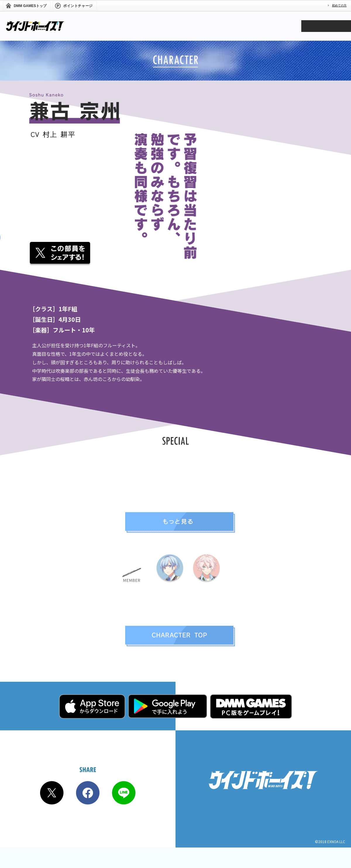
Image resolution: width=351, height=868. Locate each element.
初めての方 (339, 5)
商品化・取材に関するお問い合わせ (263, 817)
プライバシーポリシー (263, 826)
